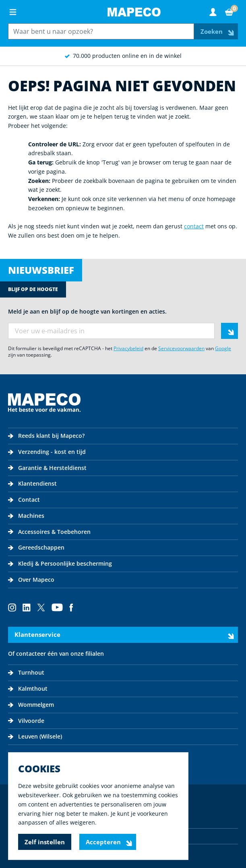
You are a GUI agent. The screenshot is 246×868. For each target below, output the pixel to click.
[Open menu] (13, 12)
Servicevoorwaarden (181, 348)
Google (223, 348)
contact (194, 226)
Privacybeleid (128, 348)
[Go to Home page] (134, 12)
